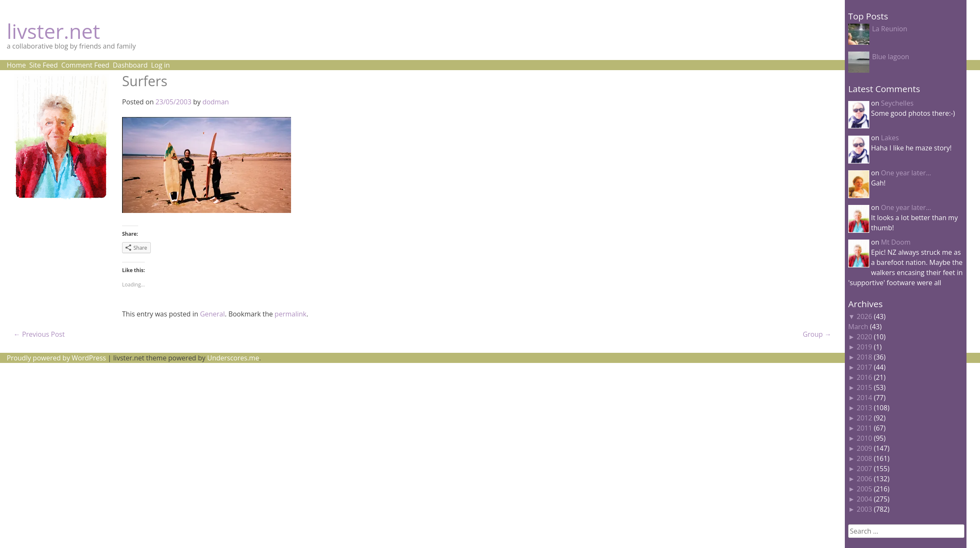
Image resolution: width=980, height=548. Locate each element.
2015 (864, 387)
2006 (864, 479)
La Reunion (889, 29)
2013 (864, 408)
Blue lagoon (890, 57)
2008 (864, 458)
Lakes (890, 138)
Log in (160, 65)
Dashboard (130, 65)
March (858, 327)
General (212, 314)
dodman (216, 102)
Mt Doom (896, 242)
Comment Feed (85, 65)
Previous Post (39, 334)
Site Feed (44, 65)
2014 (864, 398)
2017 (864, 367)
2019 (864, 347)
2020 (864, 337)
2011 (864, 428)
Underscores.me (233, 358)
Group (817, 334)
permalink (290, 314)
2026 (864, 316)
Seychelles (897, 103)
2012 (864, 418)
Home (16, 65)
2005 (864, 489)
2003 (864, 509)
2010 (864, 438)
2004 (864, 499)
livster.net (53, 31)
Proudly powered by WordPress (56, 358)
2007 (864, 469)
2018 (864, 357)
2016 (864, 377)
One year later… (906, 173)
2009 (864, 448)
